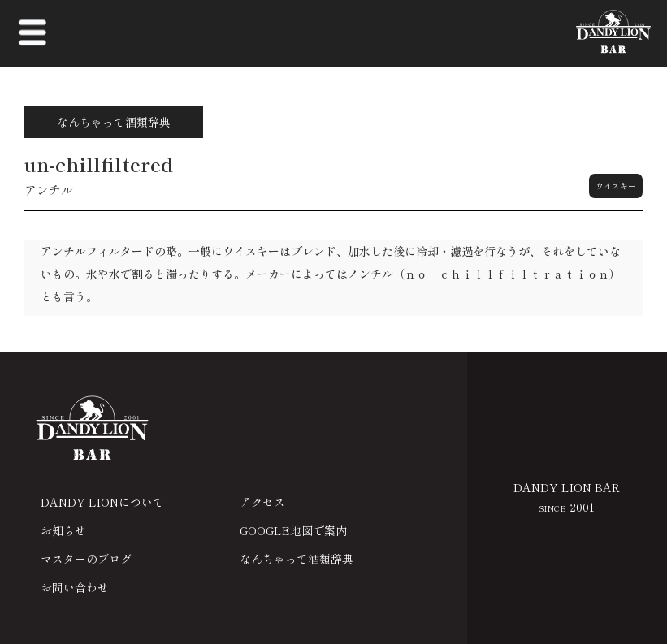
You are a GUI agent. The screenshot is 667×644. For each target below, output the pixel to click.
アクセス (262, 502)
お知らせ (63, 530)
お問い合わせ (75, 587)
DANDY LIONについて (102, 502)
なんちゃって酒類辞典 (297, 559)
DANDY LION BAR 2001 (567, 497)
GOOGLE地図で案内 (293, 530)
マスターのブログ (86, 559)
